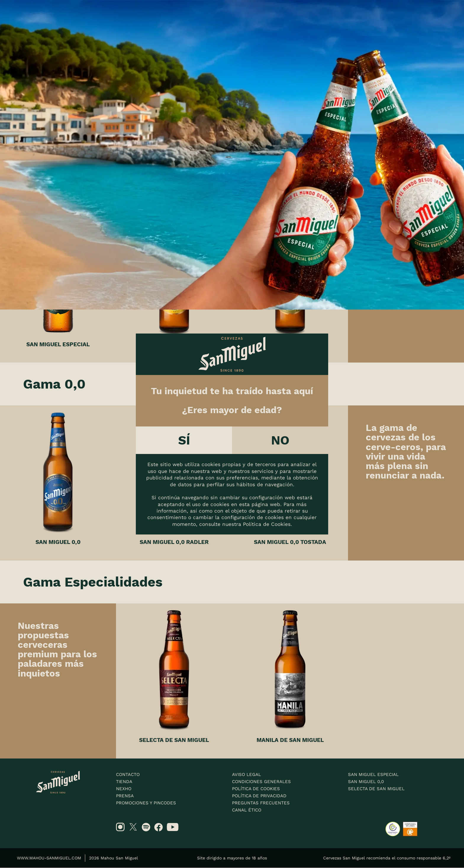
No (280, 440)
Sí (184, 440)
